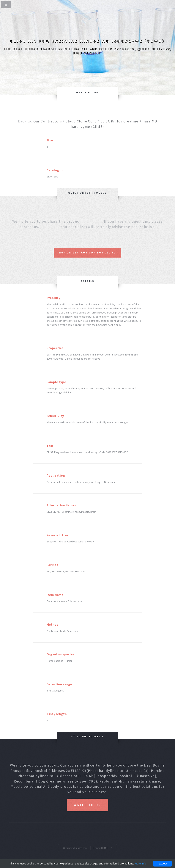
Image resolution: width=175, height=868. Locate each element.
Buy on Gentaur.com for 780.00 (88, 253)
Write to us (87, 805)
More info (140, 864)
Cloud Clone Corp (81, 121)
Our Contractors (48, 121)
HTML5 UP (107, 848)
